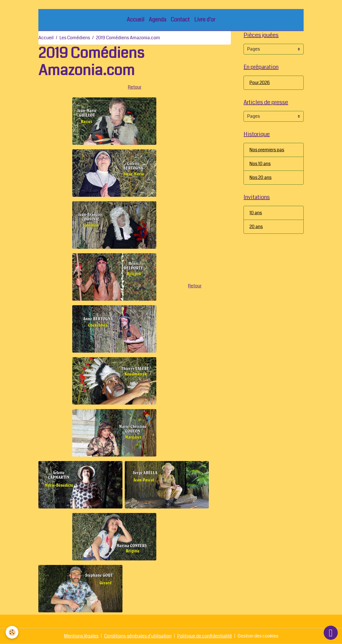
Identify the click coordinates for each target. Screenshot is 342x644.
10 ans (256, 213)
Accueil (135, 20)
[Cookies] (12, 632)
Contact (180, 20)
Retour (135, 87)
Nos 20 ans (260, 177)
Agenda (157, 20)
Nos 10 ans (260, 164)
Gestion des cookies (258, 636)
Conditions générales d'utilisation (138, 636)
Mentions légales (81, 636)
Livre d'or (205, 20)
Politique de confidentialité (205, 636)
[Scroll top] (331, 633)
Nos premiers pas (267, 150)
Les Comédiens (75, 38)
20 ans (256, 227)
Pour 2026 (260, 83)
